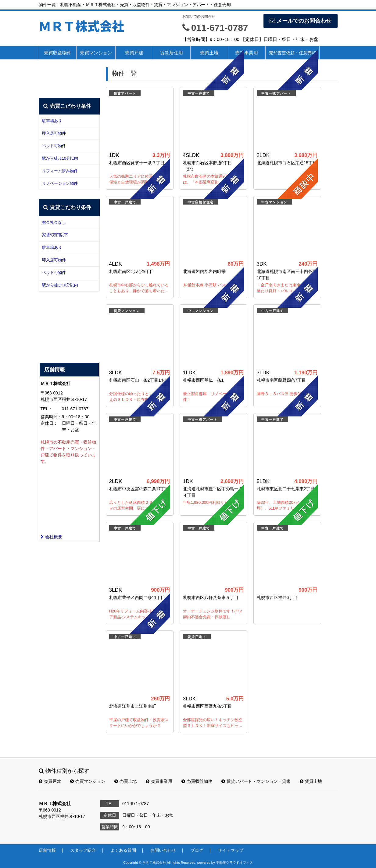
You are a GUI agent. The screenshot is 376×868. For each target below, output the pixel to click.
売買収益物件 (58, 53)
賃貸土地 (311, 781)
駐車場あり (52, 121)
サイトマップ (231, 850)
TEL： (47, 409)
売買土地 (125, 781)
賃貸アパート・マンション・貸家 (256, 781)
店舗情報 (47, 850)
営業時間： (51, 417)
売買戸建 (134, 53)
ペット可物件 (54, 146)
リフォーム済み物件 (60, 171)
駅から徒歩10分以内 (60, 158)
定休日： (49, 423)
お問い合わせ (163, 850)
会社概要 (51, 537)
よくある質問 (123, 850)
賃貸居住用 (172, 53)
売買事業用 (247, 53)
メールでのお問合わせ (301, 21)
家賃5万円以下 (55, 235)
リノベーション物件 (60, 183)
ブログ (197, 850)
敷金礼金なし (54, 222)
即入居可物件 (54, 133)
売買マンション (96, 53)
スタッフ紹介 (83, 850)
